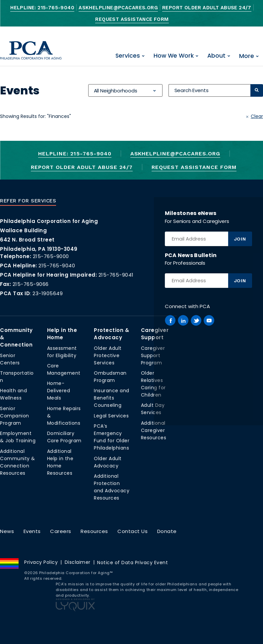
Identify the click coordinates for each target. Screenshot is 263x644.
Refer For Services (28, 201)
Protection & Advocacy (111, 334)
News (7, 531)
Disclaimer (78, 562)
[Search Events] (209, 90)
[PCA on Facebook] (170, 320)
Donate (167, 531)
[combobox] (125, 91)
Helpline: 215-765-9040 (42, 8)
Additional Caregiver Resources (154, 430)
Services (128, 56)
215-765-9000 (51, 256)
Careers (61, 531)
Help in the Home (62, 334)
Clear (257, 116)
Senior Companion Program (15, 416)
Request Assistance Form (132, 19)
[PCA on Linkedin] (183, 320)
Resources (94, 531)
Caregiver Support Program (153, 355)
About (216, 56)
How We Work (174, 56)
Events (32, 531)
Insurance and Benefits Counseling (112, 398)
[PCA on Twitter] (196, 320)
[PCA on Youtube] (209, 320)
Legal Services (111, 416)
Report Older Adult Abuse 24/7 (207, 8)
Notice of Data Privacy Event (132, 563)
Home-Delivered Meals (59, 391)
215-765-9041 (116, 275)
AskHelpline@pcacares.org (118, 8)
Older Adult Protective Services (108, 355)
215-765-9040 (57, 266)
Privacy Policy (41, 562)
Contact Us (132, 531)
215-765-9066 (31, 284)
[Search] (257, 90)
